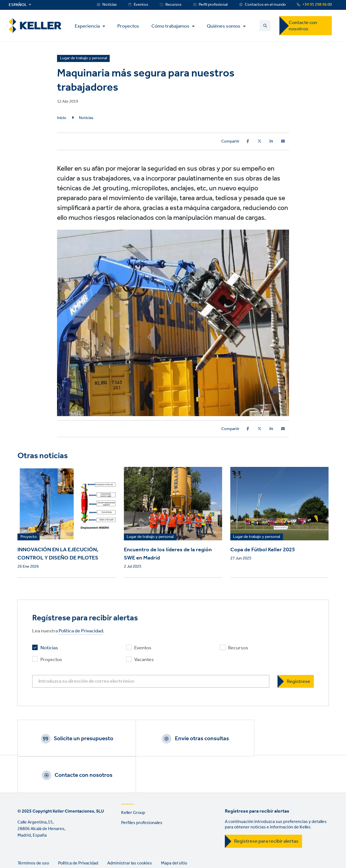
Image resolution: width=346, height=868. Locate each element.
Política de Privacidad (81, 631)
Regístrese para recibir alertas (266, 806)
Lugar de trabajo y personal (150, 537)
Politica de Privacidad (78, 828)
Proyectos (130, 26)
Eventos (141, 5)
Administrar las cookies (130, 828)
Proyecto (29, 537)
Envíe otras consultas (180, 739)
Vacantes (144, 660)
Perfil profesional (213, 5)
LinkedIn (23, 851)
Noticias (110, 5)
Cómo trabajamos (172, 26)
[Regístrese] (296, 681)
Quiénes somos (226, 26)
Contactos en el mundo (265, 5)
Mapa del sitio (174, 828)
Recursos (173, 5)
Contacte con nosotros (303, 26)
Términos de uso (33, 828)
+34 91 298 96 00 (317, 5)
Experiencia (89, 26)
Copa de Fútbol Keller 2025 (263, 550)
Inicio (62, 118)
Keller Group (133, 777)
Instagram (54, 851)
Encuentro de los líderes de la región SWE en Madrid (168, 554)
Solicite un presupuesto (76, 739)
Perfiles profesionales (142, 788)
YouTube (38, 851)
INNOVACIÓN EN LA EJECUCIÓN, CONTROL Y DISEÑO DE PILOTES (58, 554)
